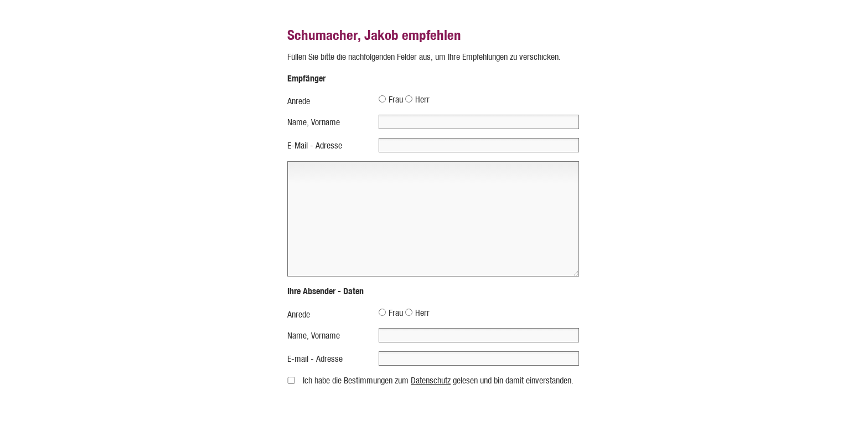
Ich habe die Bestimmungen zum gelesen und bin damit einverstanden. (438, 380)
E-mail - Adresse (315, 359)
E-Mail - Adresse (315, 145)
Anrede (299, 101)
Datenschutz (431, 380)
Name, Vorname (314, 122)
